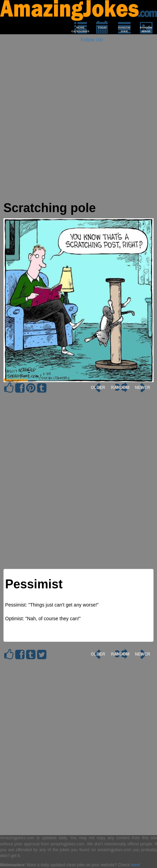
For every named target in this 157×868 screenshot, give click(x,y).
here (135, 865)
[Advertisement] (78, 123)
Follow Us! (92, 40)
